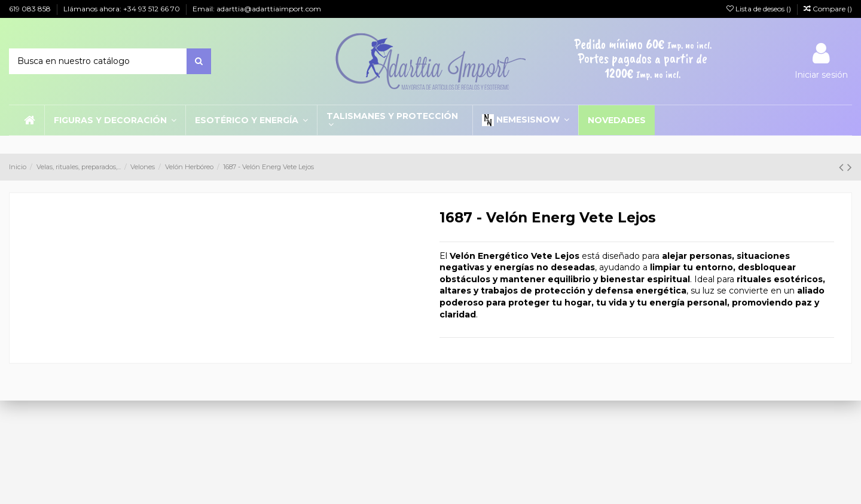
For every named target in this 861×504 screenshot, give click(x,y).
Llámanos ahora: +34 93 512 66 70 (123, 9)
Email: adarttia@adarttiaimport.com (257, 9)
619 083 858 (31, 9)
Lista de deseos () (760, 9)
